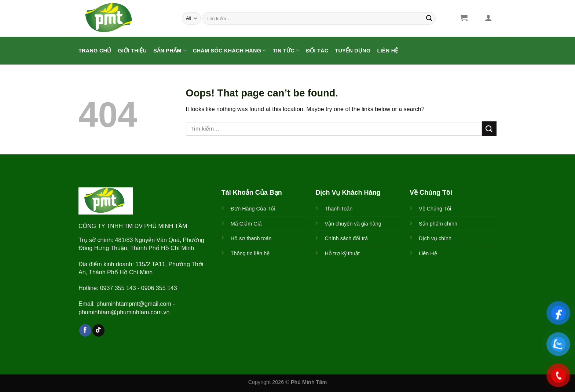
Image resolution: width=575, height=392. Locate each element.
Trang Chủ (95, 51)
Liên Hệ (388, 51)
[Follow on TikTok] (98, 330)
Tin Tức (286, 50)
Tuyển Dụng (353, 51)
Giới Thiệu (133, 51)
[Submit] (429, 18)
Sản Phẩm (170, 50)
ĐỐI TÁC (317, 51)
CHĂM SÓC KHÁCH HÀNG (230, 50)
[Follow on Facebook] (85, 330)
